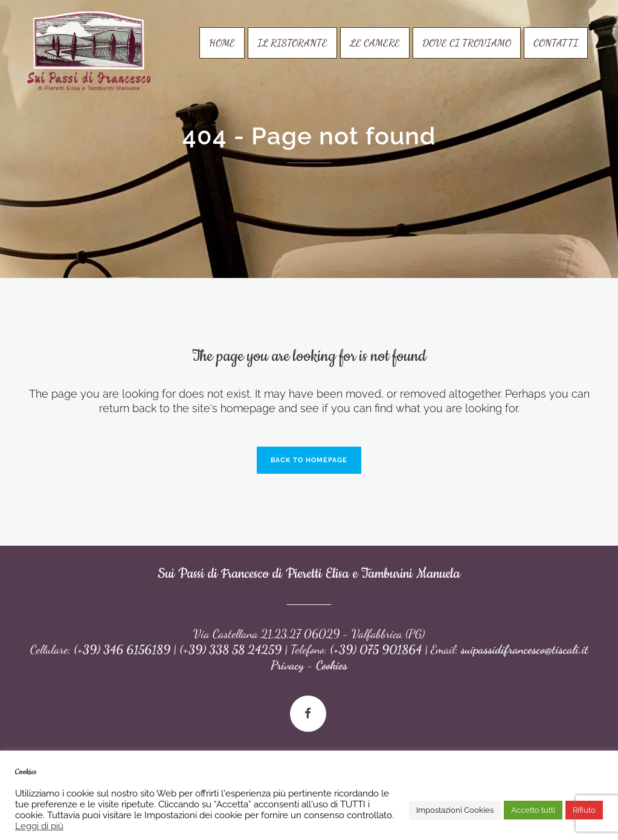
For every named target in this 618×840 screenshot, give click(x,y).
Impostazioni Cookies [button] (455, 810)
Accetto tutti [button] (533, 810)
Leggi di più (39, 826)
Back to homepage (309, 460)
